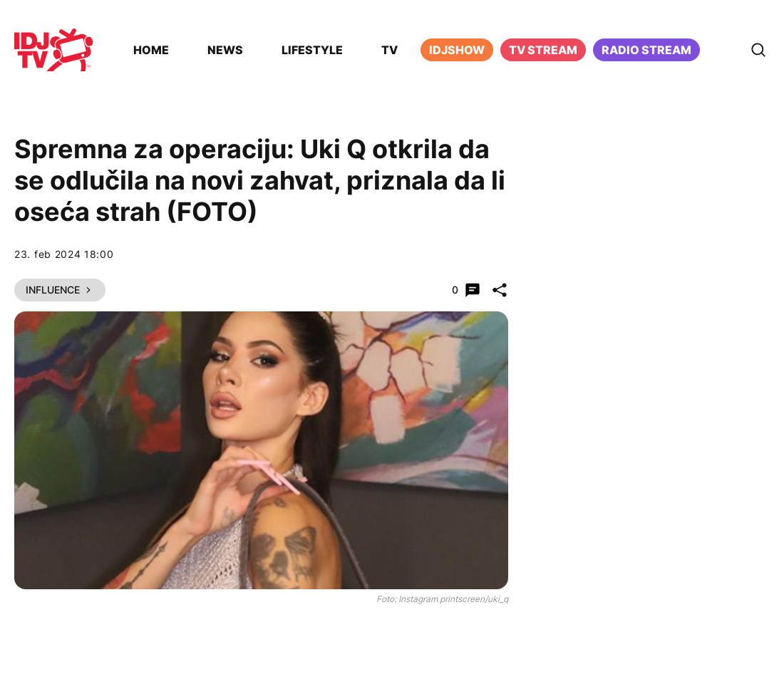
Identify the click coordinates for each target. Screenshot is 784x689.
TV (390, 50)
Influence (60, 290)
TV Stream (543, 50)
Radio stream (646, 50)
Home (151, 50)
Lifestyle (312, 50)
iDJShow (457, 50)
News (225, 50)
